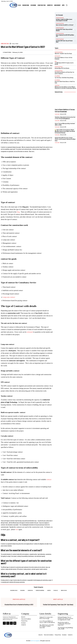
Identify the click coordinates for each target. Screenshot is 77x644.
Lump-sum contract (9, 297)
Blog (56, 60)
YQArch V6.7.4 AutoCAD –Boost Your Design (46, 618)
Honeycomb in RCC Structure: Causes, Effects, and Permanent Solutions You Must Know (65, 135)
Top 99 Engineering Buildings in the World (66, 628)
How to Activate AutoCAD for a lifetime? (64, 25)
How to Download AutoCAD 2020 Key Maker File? (65, 35)
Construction (5, 44)
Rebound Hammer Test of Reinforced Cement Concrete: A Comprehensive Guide (65, 618)
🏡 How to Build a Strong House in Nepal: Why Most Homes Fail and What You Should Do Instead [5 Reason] (65, 128)
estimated (30, 332)
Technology (57, 84)
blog (18, 212)
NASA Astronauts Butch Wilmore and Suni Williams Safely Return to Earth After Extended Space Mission (65, 86)
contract (49, 479)
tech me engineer (35, 640)
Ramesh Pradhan (8, 52)
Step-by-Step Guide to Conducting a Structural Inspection (64, 623)
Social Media (57, 75)
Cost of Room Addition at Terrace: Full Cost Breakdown (64, 57)
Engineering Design (59, 18)
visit (17, 529)
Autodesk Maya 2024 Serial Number (62, 67)
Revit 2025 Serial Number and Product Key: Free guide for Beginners (64, 71)
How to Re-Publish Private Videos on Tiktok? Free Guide (65, 81)
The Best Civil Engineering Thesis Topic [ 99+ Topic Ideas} (58, 605)
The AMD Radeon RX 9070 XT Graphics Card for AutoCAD (47, 625)
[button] (67, 5)
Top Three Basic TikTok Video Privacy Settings (64, 76)
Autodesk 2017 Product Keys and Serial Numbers (64, 29)
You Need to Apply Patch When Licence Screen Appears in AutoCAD (64, 20)
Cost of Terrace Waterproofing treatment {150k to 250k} (65, 122)
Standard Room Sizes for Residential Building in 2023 (19, 605)
